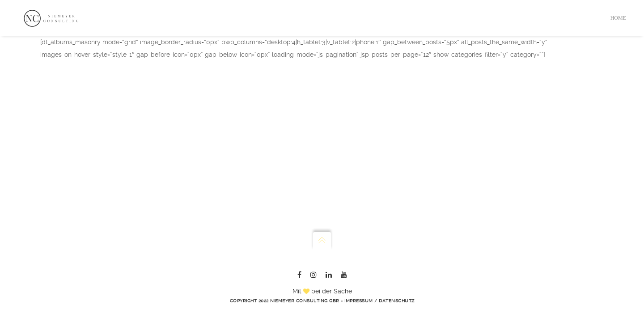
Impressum (359, 301)
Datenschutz (397, 301)
